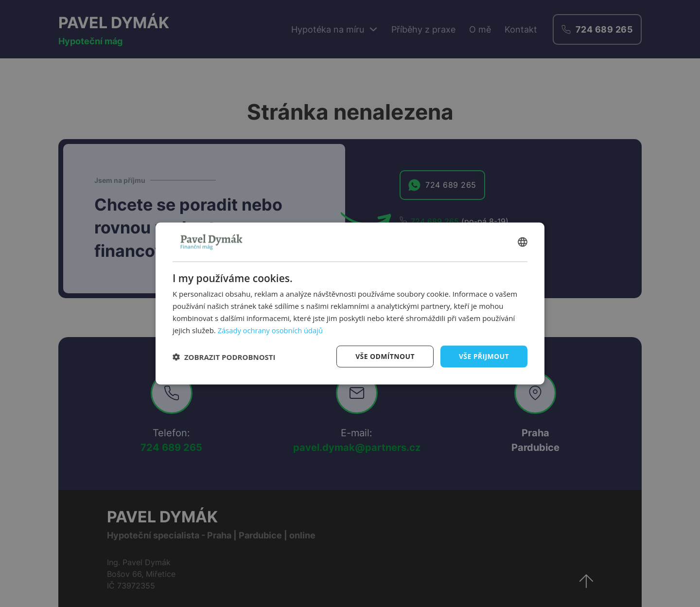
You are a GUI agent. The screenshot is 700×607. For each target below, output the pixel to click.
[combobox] (523, 242)
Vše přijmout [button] (484, 356)
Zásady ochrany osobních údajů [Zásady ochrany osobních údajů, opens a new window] (271, 330)
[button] (224, 357)
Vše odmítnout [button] (385, 356)
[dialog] (350, 303)
